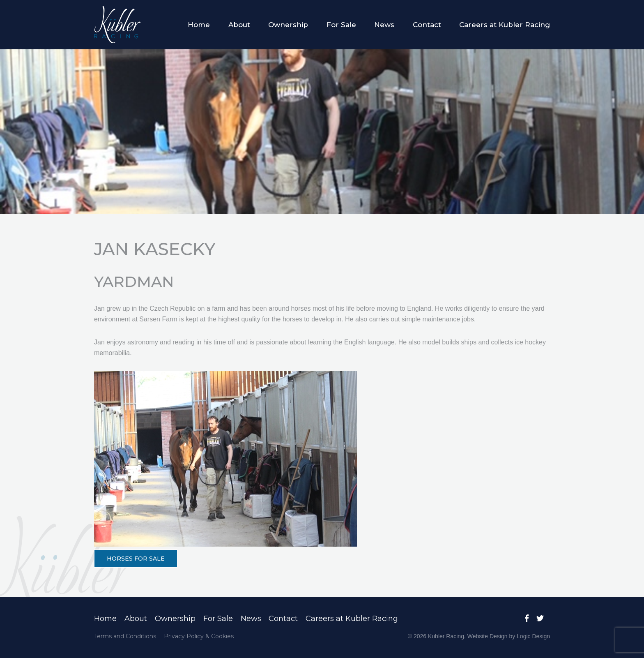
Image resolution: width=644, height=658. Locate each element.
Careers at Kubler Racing (505, 25)
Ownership (288, 25)
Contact (427, 25)
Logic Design (533, 636)
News (384, 25)
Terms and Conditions (125, 636)
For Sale (341, 25)
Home (199, 25)
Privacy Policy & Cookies (199, 636)
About (239, 25)
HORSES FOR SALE (136, 559)
